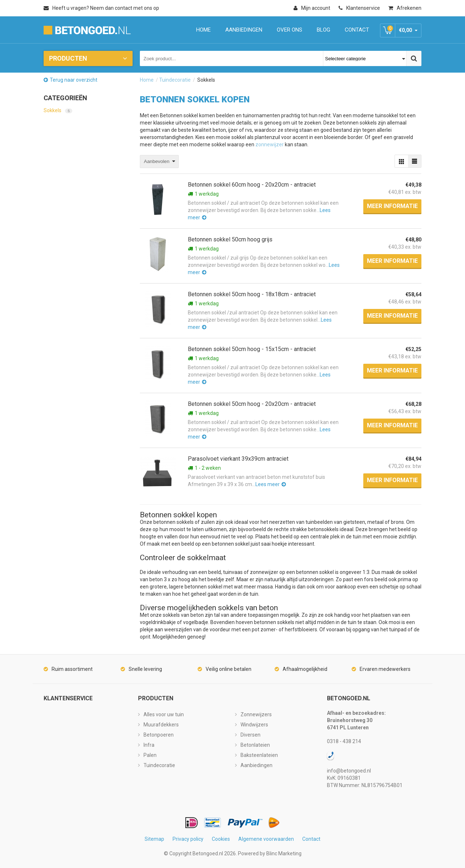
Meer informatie (392, 206)
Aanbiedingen (256, 765)
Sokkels (58, 110)
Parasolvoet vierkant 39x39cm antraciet (238, 459)
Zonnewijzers (256, 714)
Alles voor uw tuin (164, 714)
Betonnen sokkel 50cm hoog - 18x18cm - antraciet (252, 294)
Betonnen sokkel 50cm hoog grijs (230, 239)
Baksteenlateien (259, 755)
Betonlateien (255, 745)
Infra (149, 745)
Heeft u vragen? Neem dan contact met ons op (101, 8)
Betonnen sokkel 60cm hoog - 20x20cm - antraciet (252, 185)
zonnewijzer (270, 144)
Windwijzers (254, 725)
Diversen (250, 735)
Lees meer (268, 484)
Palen (150, 755)
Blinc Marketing (284, 853)
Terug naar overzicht (74, 80)
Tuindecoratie (175, 80)
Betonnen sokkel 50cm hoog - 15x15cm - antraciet (252, 349)
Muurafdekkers (161, 725)
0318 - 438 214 (344, 741)
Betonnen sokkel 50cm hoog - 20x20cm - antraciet (252, 404)
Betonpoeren (159, 735)
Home (147, 80)
